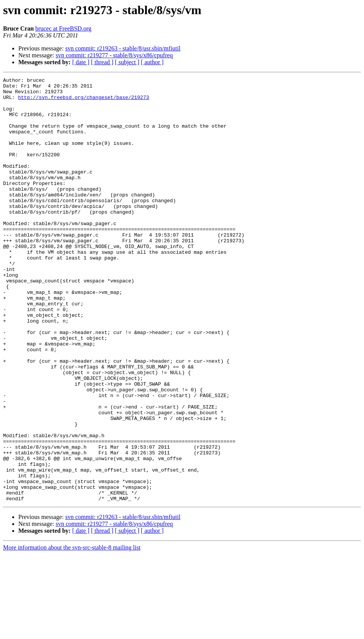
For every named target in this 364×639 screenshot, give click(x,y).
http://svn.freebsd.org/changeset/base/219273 (83, 102)
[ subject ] (127, 62)
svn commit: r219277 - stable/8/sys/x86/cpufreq (114, 55)
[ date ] (81, 62)
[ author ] (152, 62)
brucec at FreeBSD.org (63, 28)
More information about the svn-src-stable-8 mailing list (72, 632)
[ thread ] (102, 62)
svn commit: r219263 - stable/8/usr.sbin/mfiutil (123, 48)
